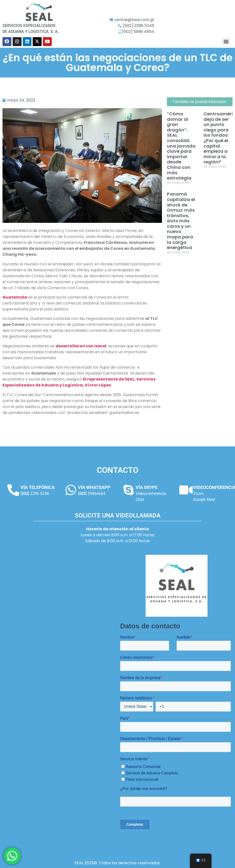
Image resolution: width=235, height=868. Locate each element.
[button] (226, 41)
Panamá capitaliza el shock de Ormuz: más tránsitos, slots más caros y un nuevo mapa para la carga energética (181, 221)
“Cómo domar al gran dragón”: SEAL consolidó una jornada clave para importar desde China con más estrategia (181, 146)
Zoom (198, 494)
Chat (140, 499)
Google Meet (204, 499)
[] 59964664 (92, 494)
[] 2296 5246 (35, 494)
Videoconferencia (151, 494)
